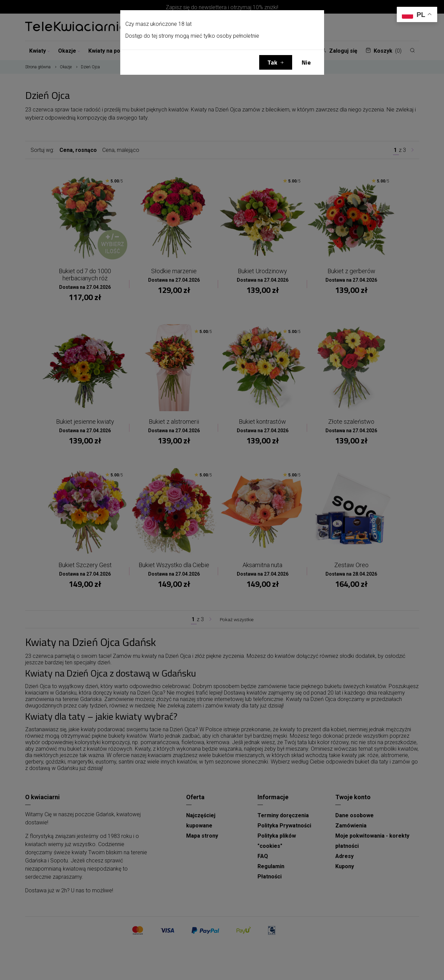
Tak (272, 62)
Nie (306, 62)
